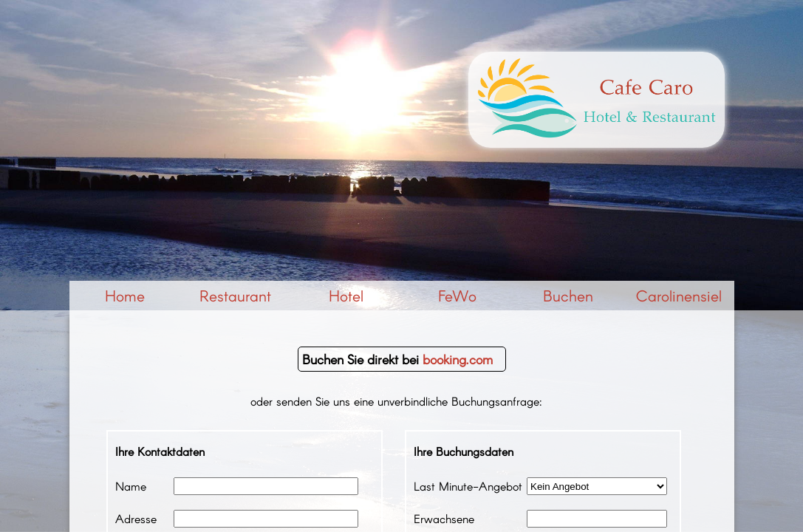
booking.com (458, 359)
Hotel (346, 295)
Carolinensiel (679, 295)
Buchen (568, 295)
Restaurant (235, 295)
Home (125, 295)
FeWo (457, 295)
